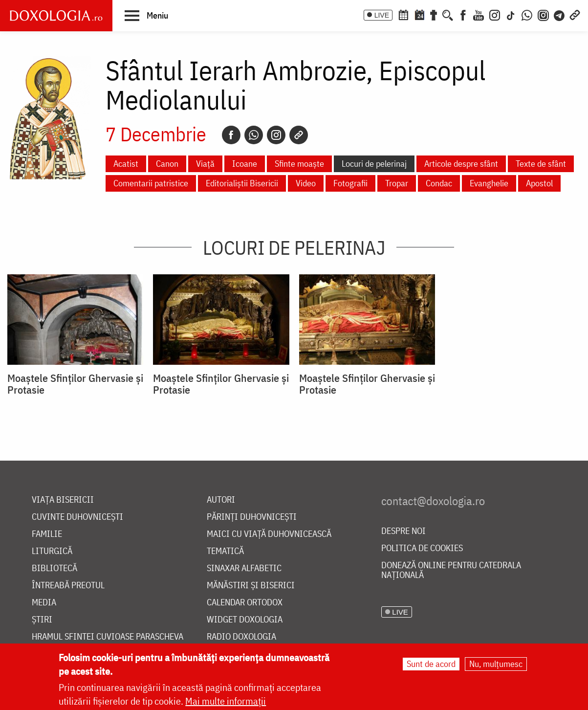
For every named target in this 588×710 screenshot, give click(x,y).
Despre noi (403, 531)
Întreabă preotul (68, 586)
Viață (205, 164)
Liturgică (52, 551)
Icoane (245, 164)
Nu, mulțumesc (496, 664)
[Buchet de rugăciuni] (434, 14)
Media (44, 603)
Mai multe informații (226, 701)
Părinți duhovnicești (252, 517)
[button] (146, 15)
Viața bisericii (63, 500)
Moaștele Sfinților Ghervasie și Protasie (75, 384)
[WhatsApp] (527, 14)
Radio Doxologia (241, 637)
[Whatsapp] (254, 135)
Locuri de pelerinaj (374, 164)
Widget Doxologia (245, 620)
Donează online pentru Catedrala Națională (451, 570)
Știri (42, 620)
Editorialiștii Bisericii (242, 183)
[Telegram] (560, 14)
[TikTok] (511, 14)
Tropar (397, 183)
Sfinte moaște (299, 164)
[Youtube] (479, 14)
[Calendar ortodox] (403, 14)
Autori (221, 500)
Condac (439, 183)
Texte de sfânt (541, 164)
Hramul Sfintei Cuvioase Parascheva (108, 637)
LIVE (382, 15)
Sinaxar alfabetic (244, 568)
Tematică (225, 551)
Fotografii (350, 183)
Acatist (126, 164)
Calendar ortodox (245, 603)
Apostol (539, 183)
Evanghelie (489, 183)
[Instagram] (495, 14)
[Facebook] (463, 14)
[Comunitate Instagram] (543, 14)
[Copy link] (299, 135)
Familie (47, 534)
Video (306, 183)
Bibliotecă (54, 568)
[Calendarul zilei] (419, 14)
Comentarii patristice (151, 183)
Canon (167, 164)
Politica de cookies (422, 548)
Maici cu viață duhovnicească (269, 534)
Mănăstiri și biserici (251, 586)
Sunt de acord (431, 664)
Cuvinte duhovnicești (77, 517)
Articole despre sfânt (461, 164)
